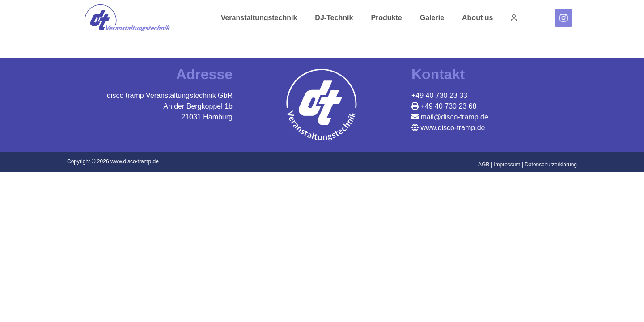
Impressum (507, 165)
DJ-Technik (334, 18)
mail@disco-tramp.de (453, 117)
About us (477, 18)
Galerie (432, 18)
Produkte (386, 18)
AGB (484, 165)
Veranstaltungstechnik (259, 18)
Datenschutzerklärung (551, 165)
